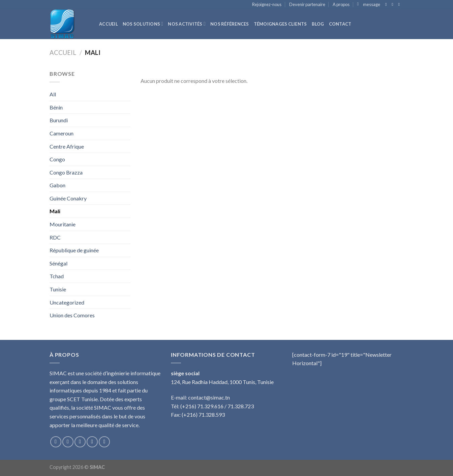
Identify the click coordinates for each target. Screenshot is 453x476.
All (53, 94)
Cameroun (62, 133)
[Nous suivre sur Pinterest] (104, 442)
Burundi (59, 120)
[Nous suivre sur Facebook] (387, 4)
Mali (55, 211)
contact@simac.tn (209, 397)
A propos (341, 4)
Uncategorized (67, 302)
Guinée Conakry (68, 198)
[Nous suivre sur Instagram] (68, 442)
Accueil (109, 24)
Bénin (56, 107)
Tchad (57, 276)
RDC (55, 237)
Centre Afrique (67, 146)
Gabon (57, 185)
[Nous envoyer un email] (400, 4)
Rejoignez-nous (267, 4)
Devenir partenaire (307, 4)
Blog (318, 24)
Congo (57, 159)
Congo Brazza (66, 172)
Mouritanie (63, 224)
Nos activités (187, 24)
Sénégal (58, 263)
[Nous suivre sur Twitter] (394, 4)
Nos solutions (143, 24)
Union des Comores (72, 315)
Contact (340, 24)
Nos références (230, 24)
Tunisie (58, 289)
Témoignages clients (280, 24)
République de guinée (74, 250)
